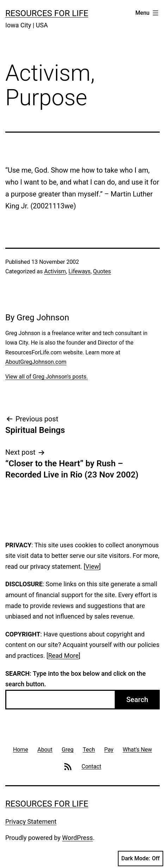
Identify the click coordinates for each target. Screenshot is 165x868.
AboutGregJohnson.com (36, 362)
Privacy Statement (31, 822)
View (92, 566)
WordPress (78, 838)
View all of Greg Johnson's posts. (47, 377)
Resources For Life (47, 13)
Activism (55, 271)
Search (137, 700)
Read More (64, 656)
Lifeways (79, 271)
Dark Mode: (141, 859)
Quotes (102, 271)
